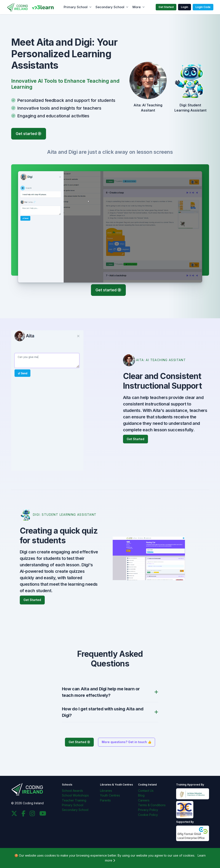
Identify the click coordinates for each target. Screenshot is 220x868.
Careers (144, 800)
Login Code (203, 7)
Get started (29, 134)
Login (185, 7)
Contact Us (146, 791)
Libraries (106, 791)
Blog (141, 795)
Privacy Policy (148, 810)
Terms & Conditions (152, 805)
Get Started (166, 7)
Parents (105, 800)
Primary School (76, 7)
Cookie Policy (148, 815)
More (137, 7)
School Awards (72, 791)
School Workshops (75, 795)
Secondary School (110, 7)
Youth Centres (110, 795)
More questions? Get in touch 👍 (127, 742)
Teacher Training (74, 800)
